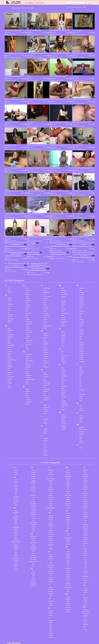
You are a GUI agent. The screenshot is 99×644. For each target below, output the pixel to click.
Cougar (28, 203)
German (46, 219)
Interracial (46, 288)
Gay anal (29, 598)
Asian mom (12, 594)
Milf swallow (47, 591)
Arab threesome (13, 588)
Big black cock (12, 631)
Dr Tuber (24, 33)
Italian (45, 290)
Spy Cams (82, 219)
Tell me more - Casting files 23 (12, 122)
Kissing (45, 305)
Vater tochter (82, 533)
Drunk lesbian (30, 564)
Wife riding (81, 551)
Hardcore (46, 253)
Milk (62, 184)
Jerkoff (45, 300)
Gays (45, 216)
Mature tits (46, 585)
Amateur (53, 34)
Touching (81, 267)
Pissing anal (64, 538)
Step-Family (47, 169)
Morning (63, 196)
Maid (63, 165)
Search (90, 3)
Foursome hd (30, 592)
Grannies (46, 235)
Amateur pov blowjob (14, 559)
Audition (33, 34)
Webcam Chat (83, 306)
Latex (45, 319)
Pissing (63, 269)
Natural (63, 210)
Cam (27, 165)
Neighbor (64, 212)
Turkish (81, 273)
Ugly (80, 283)
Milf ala (46, 589)
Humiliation (46, 274)
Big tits (40, 34)
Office (63, 228)
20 (85, 7)
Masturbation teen (48, 579)
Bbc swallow (12, 618)
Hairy (45, 249)
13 (77, 7)
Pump (63, 284)
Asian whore (12, 598)
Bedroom (10, 224)
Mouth (63, 200)
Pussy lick (64, 544)
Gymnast (46, 244)
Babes (57, 126)
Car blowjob (29, 527)
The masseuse (65, 615)
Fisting (45, 188)
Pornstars (64, 274)
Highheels (46, 262)
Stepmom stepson (66, 587)
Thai (80, 254)
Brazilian (10, 249)
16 (80, 7)
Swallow (81, 234)
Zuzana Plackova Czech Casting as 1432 (14, 76)
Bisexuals (10, 234)
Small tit (63, 574)
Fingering (46, 184)
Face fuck (29, 575)
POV (63, 276)
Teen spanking (65, 609)
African (10, 175)
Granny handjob (30, 604)
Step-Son (82, 207)
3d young (11, 532)
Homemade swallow (31, 626)
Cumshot (28, 221)
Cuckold (28, 213)
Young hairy (81, 559)
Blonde (11, 34)
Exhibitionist (29, 278)
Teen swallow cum (66, 613)
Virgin (81, 297)
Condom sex (29, 200)
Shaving (81, 180)
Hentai (45, 258)
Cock (27, 194)
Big (60, 103)
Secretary (82, 171)
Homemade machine (31, 624)
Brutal (9, 258)
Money (63, 192)
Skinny (81, 190)
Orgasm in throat (48, 640)
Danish (27, 235)
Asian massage (13, 592)
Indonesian (46, 284)
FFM (45, 180)
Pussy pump (64, 546)
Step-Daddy (29, 231)
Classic (27, 186)
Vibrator (81, 292)
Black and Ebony (12, 237)
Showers (81, 184)
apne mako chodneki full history (35, 30)
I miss (45, 529)
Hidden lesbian (30, 622)
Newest (42, 3)
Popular (38, 3)
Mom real (46, 602)
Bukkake (10, 260)
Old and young (65, 232)
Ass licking (12, 600)
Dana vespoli (30, 558)
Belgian (36, 80)
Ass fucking (40, 57)
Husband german (31, 634)
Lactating (46, 315)
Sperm (81, 213)
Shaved (81, 177)
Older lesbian (47, 638)
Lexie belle (46, 569)
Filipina (45, 182)
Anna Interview (31, 122)
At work (11, 605)
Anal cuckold (12, 565)
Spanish (81, 209)
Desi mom (29, 562)
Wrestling (82, 319)
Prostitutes (64, 280)
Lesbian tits (47, 565)
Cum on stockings (31, 544)
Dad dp (28, 554)
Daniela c (29, 560)
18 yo (75, 34)
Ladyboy (46, 317)
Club (27, 192)
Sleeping (81, 196)
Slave (81, 194)
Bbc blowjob (12, 614)
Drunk (27, 258)
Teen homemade (65, 600)
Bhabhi (37, 139)
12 (75, 7)
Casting (82, 34)
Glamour (46, 225)
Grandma (46, 231)
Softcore (81, 203)
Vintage (81, 294)
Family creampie (30, 582)
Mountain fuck (47, 608)
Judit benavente (48, 548)
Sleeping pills (64, 572)
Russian (63, 306)
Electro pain (29, 570)
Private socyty (65, 542)
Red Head (64, 294)
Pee (62, 261)
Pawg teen (64, 532)
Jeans (45, 298)
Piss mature (64, 536)
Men (62, 175)
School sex (64, 561)
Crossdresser (29, 209)
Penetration (64, 263)
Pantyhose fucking (66, 527)
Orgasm (63, 234)
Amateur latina (13, 556)
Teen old (63, 605)
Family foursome (30, 584)
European (28, 276)
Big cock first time (13, 633)
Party (63, 259)
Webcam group (82, 543)
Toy (80, 269)
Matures (63, 173)
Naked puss (47, 614)
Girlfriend (46, 221)
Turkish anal (64, 628)
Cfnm (27, 180)
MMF (63, 188)
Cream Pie (28, 207)
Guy (45, 242)
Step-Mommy (65, 190)
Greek (45, 237)
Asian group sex (13, 590)
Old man (46, 636)
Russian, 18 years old (78, 30)
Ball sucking (12, 610)
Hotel (45, 272)
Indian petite (47, 536)
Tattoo (81, 246)
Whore (81, 315)
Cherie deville (30, 532)
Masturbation (65, 171)
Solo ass (63, 578)
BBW (56, 80)
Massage (64, 167)
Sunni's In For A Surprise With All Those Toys (38, 128)
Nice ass (46, 618)
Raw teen (63, 552)
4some (10, 169)
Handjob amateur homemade (31, 618)
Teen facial (64, 598)
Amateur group (13, 554)
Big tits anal (12, 639)
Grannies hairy (30, 602)
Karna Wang (12, 543)
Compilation (29, 198)
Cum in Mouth (29, 217)
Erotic (27, 272)
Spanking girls (65, 584)
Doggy (27, 250)
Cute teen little (30, 548)
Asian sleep (12, 596)
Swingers (82, 238)
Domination (29, 254)
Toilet (81, 263)
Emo (27, 270)
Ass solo (11, 602)
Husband (46, 276)
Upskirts (81, 287)
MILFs (63, 182)
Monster (63, 194)
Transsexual (82, 271)
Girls (45, 223)
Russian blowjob (65, 554)
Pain (62, 244)
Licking (45, 330)
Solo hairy (64, 580)
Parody (63, 257)
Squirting (81, 221)
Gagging (46, 210)
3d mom (11, 529)
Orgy (63, 237)
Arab (84, 126)
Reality (63, 292)
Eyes (37, 126)
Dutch (27, 260)
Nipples (63, 214)
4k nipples (11, 537)
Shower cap (64, 568)
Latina (45, 324)
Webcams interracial (83, 545)
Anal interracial (13, 573)
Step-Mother (64, 198)
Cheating (28, 182)
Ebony (27, 266)
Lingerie (46, 332)
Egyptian (28, 268)
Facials (45, 167)
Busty (9, 264)
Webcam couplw (83, 540)
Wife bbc (81, 549)
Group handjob (30, 606)
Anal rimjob (12, 577)
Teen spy (63, 611)
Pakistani (64, 248)
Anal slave (12, 582)
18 (82, 7)
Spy (80, 217)
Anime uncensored (14, 584)
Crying (27, 211)
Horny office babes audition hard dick (13, 30)
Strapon (81, 226)
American (8, 57)
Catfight (28, 175)
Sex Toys (81, 175)
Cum (27, 215)
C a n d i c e (75, 76)
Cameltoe (28, 167)
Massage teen (47, 577)
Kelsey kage (47, 553)
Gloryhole (46, 229)
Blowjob (12, 126)
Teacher (81, 248)
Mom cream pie (48, 598)
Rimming (64, 298)
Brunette (14, 34)
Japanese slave (48, 545)
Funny (45, 205)
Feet (45, 171)
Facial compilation (31, 579)
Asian (10, 103)
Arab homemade (13, 586)
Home (26, 3)
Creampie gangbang (31, 540)
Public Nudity (65, 282)
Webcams (82, 308)
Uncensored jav (82, 527)
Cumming (28, 219)
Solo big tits (64, 582)
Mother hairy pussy (48, 606)
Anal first (11, 569)
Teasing (81, 250)
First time (46, 186)
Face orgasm (30, 577)
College (28, 196)
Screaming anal (65, 563)
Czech (27, 226)
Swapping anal (65, 591)
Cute (27, 223)
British (9, 251)
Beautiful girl (12, 625)
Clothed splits (30, 534)
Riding (63, 296)
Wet (80, 313)
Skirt (80, 192)
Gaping (45, 214)
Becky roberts (12, 627)
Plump (63, 271)
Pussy (63, 286)
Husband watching (31, 637)
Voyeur (81, 299)
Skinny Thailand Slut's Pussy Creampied (37, 141)
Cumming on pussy (31, 546)
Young (81, 324)
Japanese (46, 296)
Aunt (9, 200)
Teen (80, 252)
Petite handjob (65, 534)
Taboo (81, 244)
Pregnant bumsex (65, 540)
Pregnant (64, 278)
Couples (28, 205)
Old (62, 230)
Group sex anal (30, 608)
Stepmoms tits (65, 589)
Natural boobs (47, 616)
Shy (80, 186)
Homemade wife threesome (33, 628)
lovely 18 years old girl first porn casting (14, 141)
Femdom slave (30, 586)
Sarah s (63, 559)
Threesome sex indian (67, 617)
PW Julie (29, 76)
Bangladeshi (11, 211)
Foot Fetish (46, 192)
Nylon (63, 223)
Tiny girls (63, 623)
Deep (27, 239)
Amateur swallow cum (14, 563)
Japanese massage (49, 543)
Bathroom (10, 214)
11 (74, 7)
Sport (81, 215)
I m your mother (48, 527)
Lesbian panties (48, 561)
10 (73, 7)
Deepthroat (28, 242)
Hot (44, 270)
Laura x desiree (48, 559)
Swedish (81, 236)
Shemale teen (65, 566)
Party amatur (64, 529)
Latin (45, 321)
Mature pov (47, 583)
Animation (10, 181)
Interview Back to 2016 (78, 128)
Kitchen (45, 308)
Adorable (79, 103)
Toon (80, 265)
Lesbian (46, 328)
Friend (45, 200)
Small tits (81, 198)
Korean (45, 310)
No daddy (46, 620)
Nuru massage (47, 624)
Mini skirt (46, 595)
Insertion (46, 286)
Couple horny (30, 538)
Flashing (46, 190)
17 (81, 7)
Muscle (63, 203)
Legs (45, 326)
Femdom (46, 175)
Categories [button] (32, 3)
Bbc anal (11, 612)
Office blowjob (47, 632)
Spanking (82, 211)
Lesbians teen (47, 567)
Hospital (46, 268)
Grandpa (46, 233)
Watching (82, 304)
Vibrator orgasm (82, 535)
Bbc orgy (11, 616)
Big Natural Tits (17, 57)
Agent (30, 34)
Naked (63, 208)
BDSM (9, 218)
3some (8, 34)
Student (81, 230)
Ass (79, 57)
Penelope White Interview (10, 128)
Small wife (64, 576)
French (45, 198)
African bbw (12, 548)
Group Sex (46, 239)
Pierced (63, 267)
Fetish (45, 177)
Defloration (28, 244)
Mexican (63, 177)
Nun (62, 221)
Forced (45, 196)
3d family (11, 527)
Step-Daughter (29, 237)
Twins (81, 277)
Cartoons (28, 171)
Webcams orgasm (83, 547)
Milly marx (46, 593)
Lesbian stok (47, 563)
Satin (81, 167)
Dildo (82, 139)
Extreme (28, 281)
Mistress (63, 186)
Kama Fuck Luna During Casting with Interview (60, 128)
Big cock (17, 103)
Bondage (10, 243)
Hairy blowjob (30, 616)
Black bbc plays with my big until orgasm (82, 122)
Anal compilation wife (14, 567)
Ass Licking (35, 57)
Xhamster (46, 33)
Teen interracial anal (66, 602)
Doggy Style (29, 252)
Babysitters (11, 207)
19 (84, 7)
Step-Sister (82, 188)
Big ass (60, 34)
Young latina (82, 561)
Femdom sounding (31, 588)
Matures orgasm (48, 587)
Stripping (81, 228)
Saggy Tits (82, 165)
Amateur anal (12, 550)
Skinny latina (64, 570)
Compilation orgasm (31, 536)
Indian (45, 282)
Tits (80, 260)
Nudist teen (47, 622)
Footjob (45, 194)
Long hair (46, 571)
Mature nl (46, 581)
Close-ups (28, 190)
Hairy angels (29, 614)
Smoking (81, 200)
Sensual (81, 173)
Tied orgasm (64, 621)
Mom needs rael (48, 600)
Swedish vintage (65, 593)
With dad (81, 553)
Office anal (46, 629)
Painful (63, 246)
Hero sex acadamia (31, 620)
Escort (27, 274)
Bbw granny (12, 621)
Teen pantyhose (65, 607)
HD (44, 255)
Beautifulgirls (82, 57)
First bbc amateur (31, 590)
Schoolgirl (82, 169)
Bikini (9, 232)
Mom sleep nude (48, 604)
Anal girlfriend (12, 571)
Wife (80, 317)
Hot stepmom (30, 632)
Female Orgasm (47, 173)
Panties (63, 250)
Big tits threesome (13, 642)
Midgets (63, 180)
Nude (63, 216)
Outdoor (63, 239)
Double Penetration (30, 256)
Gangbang (46, 212)
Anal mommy (12, 575)
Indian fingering (48, 534)
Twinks (81, 275)
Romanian (64, 302)
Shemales (82, 182)
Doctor (27, 248)
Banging (57, 132)
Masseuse (64, 169)
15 (79, 7)
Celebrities (28, 177)
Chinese (28, 184)
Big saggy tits (12, 637)
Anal (30, 80)
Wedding (81, 310)
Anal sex (11, 579)
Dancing (28, 233)
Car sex (28, 169)
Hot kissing (29, 630)
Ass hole (34, 132)
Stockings (82, 223)
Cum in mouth (30, 542)
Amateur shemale (13, 561)
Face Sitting (46, 165)
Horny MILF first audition (56, 135)
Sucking (81, 232)
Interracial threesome (49, 538)
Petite (63, 265)
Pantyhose (64, 253)
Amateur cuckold (13, 552)
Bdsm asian (12, 623)
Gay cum (29, 600)
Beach (37, 34)
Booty (9, 245)
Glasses (46, 227)
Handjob (46, 251)
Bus (9, 262)
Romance (64, 300)
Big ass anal (12, 629)
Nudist (63, 219)
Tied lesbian (64, 619)
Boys (9, 247)
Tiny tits (63, 626)
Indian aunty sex (48, 532)
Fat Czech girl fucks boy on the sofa (58, 76)
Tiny (80, 256)
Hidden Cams (47, 260)
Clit (27, 188)
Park (63, 255)
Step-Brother (11, 253)
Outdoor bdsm (47, 642)
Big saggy (11, 635)
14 (78, 7)
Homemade (46, 266)
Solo (80, 205)
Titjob (81, 258)
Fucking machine (48, 203)
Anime (9, 183)
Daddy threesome (31, 556)
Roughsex (64, 304)
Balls (9, 209)
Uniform (81, 285)
